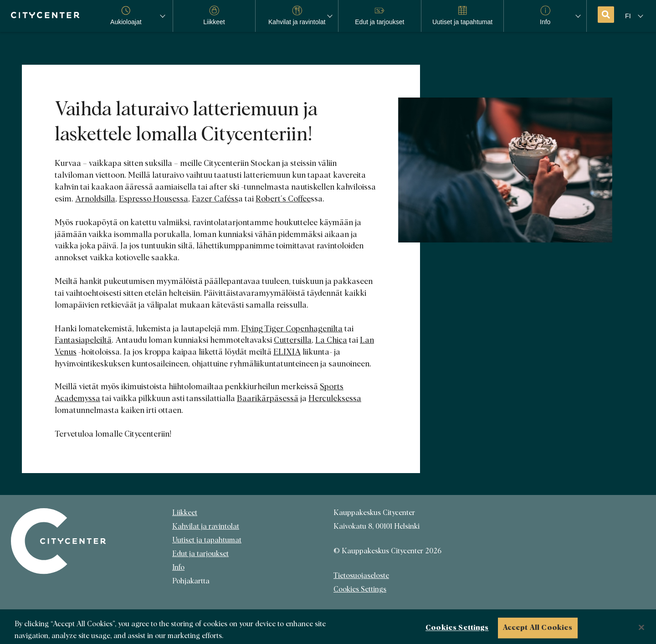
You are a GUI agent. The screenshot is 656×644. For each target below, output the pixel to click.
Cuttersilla (293, 340)
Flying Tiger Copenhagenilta (292, 329)
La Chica (331, 340)
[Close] (641, 630)
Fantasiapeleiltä (83, 340)
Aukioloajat (126, 15)
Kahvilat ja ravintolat (206, 526)
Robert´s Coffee (283, 199)
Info (178, 567)
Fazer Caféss (215, 199)
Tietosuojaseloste (361, 576)
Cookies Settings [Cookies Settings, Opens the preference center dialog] (457, 630)
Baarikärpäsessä (268, 399)
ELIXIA (287, 352)
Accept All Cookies (538, 630)
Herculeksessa (335, 399)
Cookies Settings (360, 589)
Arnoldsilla (95, 199)
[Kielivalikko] (635, 16)
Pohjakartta (191, 581)
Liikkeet (185, 513)
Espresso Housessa (154, 199)
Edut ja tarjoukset (200, 554)
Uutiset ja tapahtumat (207, 540)
